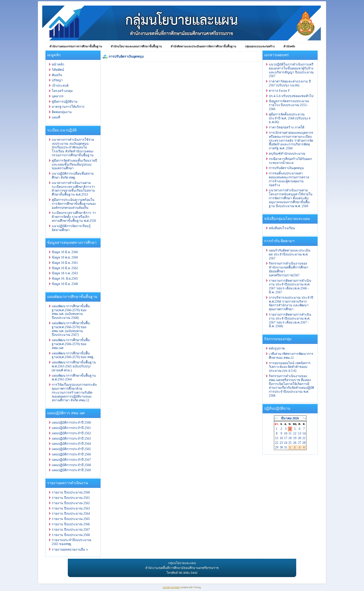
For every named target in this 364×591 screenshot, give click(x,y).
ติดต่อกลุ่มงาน (62, 112)
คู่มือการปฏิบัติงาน (65, 102)
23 (281, 443)
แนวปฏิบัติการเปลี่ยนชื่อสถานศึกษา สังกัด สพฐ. (73, 176)
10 (286, 433)
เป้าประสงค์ (60, 86)
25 (290, 443)
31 (286, 447)
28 (304, 443)
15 (277, 438)
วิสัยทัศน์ (58, 70)
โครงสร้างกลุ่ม (62, 91)
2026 (296, 418)
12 (295, 433)
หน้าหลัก (58, 64)
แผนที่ (56, 117)
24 (286, 443)
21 (304, 438)
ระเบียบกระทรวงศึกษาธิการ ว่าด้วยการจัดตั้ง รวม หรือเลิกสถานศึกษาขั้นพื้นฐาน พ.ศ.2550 (74, 217)
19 (295, 438)
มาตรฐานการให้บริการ (68, 107)
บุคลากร (58, 96)
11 (290, 433)
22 (277, 443)
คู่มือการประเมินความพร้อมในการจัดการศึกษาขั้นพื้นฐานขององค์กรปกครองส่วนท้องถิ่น (74, 204)
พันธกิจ (57, 75)
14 (304, 433)
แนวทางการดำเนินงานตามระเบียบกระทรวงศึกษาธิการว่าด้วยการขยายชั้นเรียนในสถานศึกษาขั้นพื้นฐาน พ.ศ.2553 (73, 189)
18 (290, 438)
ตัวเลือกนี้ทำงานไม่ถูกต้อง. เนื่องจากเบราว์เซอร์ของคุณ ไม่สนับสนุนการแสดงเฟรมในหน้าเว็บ (182, 156)
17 (286, 438)
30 (281, 447)
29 (277, 447)
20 (300, 438)
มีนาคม (286, 418)
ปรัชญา (57, 80)
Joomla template (171, 587)
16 (281, 438)
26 (295, 443)
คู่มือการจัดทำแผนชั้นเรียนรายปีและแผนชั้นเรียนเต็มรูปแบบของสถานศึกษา (74, 165)
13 (300, 433)
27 (300, 443)
